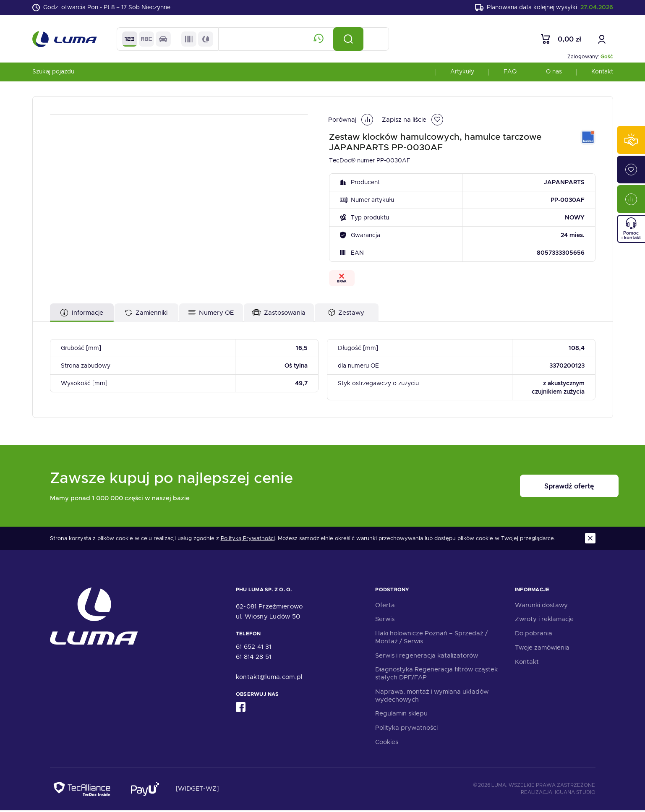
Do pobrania (534, 635)
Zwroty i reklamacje (544, 621)
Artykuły (462, 73)
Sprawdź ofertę (543, 488)
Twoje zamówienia (542, 649)
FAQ (510, 73)
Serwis (385, 621)
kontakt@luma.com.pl (269, 678)
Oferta (385, 606)
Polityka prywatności (406, 729)
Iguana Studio (575, 794)
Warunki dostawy (541, 606)
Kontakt (602, 73)
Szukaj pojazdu (53, 73)
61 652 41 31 (254, 648)
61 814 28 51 (254, 658)
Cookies (387, 743)
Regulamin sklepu (401, 715)
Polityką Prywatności (248, 540)
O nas (554, 73)
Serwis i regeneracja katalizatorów (427, 657)
